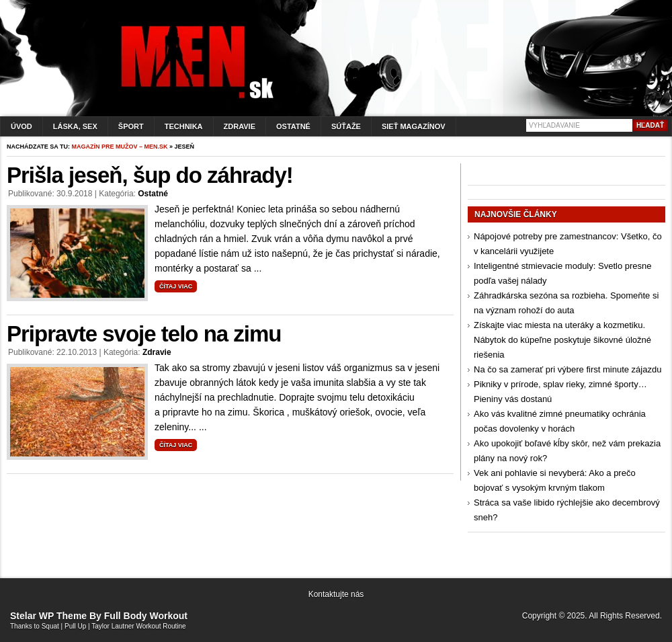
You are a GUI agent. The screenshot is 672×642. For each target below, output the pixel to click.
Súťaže (346, 126)
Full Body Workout (146, 616)
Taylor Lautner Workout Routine (138, 626)
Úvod (22, 126)
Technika (184, 126)
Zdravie (240, 126)
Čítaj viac (176, 286)
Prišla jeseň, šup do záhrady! (150, 175)
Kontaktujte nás (336, 594)
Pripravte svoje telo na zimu (144, 334)
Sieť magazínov (414, 126)
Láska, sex (75, 126)
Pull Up (75, 626)
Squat (50, 626)
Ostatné (293, 126)
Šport (131, 126)
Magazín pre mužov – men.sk (120, 147)
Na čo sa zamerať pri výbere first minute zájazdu (568, 369)
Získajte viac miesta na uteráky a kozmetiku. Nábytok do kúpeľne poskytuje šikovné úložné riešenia (562, 340)
